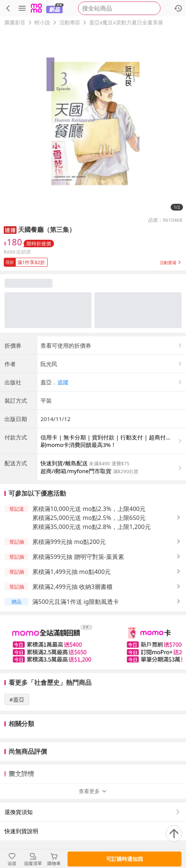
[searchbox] (119, 8)
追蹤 (63, 382)
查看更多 (93, 791)
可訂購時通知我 (124, 859)
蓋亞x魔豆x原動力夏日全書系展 (126, 22)
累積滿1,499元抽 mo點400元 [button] (71, 572)
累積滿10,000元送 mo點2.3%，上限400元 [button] (89, 509)
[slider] (93, 642)
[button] (10, 229)
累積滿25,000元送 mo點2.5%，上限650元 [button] (89, 518)
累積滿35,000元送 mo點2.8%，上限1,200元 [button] (91, 527)
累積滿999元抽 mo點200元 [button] (69, 542)
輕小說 (42, 22)
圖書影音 (15, 22)
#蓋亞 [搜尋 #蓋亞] (17, 699)
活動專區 (70, 22)
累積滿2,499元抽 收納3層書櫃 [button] (72, 587)
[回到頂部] (174, 834)
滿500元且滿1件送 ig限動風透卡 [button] (76, 602)
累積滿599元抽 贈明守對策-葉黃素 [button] (78, 557)
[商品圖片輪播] (93, 121)
